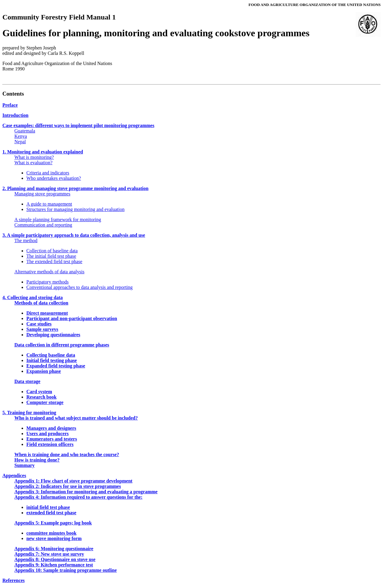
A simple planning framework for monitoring (58, 220)
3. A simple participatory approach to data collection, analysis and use (74, 235)
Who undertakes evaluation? (54, 178)
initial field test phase (48, 507)
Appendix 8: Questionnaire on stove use (55, 559)
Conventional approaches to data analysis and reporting (80, 287)
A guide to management (49, 204)
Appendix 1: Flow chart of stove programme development (73, 481)
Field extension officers (50, 444)
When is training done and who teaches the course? (67, 454)
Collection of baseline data (52, 251)
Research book (42, 397)
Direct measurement (47, 313)
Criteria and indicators (48, 173)
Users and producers (48, 434)
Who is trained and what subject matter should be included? (76, 418)
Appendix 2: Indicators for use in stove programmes (68, 486)
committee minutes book (51, 533)
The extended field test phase (54, 261)
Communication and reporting (43, 225)
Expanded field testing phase (56, 366)
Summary (25, 465)
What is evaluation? (33, 163)
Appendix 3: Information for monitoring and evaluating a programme (86, 492)
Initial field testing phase (52, 360)
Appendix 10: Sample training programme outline (66, 570)
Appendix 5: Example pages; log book (53, 523)
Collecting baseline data (51, 355)
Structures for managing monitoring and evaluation (75, 209)
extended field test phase (51, 513)
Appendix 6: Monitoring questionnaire (54, 549)
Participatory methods (48, 282)
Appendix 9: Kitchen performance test (54, 565)
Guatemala (25, 131)
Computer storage (45, 402)
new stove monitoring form (54, 538)
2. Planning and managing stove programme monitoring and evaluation (75, 188)
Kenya (21, 136)
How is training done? (37, 460)
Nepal (20, 142)
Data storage (27, 381)
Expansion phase (44, 371)
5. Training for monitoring (29, 413)
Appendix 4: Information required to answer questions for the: (78, 497)
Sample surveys (42, 329)
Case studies (39, 324)
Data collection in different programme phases (62, 345)
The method (26, 241)
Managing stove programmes (42, 194)
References (13, 580)
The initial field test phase (51, 256)
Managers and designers (51, 428)
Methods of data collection (41, 303)
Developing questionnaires (53, 335)
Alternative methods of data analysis (49, 272)
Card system (39, 392)
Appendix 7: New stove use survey (49, 554)
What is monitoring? (34, 157)
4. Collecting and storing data (33, 297)
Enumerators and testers (52, 439)
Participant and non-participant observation (72, 318)
